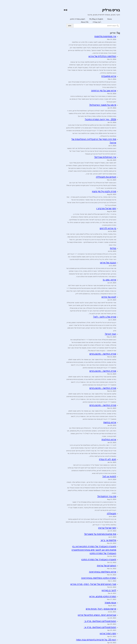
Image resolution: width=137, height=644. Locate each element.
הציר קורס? (88, 334)
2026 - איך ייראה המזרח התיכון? (78, 119)
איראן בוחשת (87, 422)
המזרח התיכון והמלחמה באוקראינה (76, 578)
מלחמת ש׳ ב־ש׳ (86, 540)
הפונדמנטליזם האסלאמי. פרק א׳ (77, 627)
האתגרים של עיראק (84, 565)
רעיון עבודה (74, 22)
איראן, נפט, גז (87, 280)
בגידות (91, 248)
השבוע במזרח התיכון (55, 19)
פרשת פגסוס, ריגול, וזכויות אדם (79, 609)
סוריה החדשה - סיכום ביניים (80, 354)
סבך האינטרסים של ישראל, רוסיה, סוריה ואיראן (71, 584)
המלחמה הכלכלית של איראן (80, 56)
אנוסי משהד (88, 602)
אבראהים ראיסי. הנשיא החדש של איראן (74, 615)
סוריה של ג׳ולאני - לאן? (82, 317)
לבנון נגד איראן (86, 297)
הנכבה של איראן (86, 262)
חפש (47, 26)
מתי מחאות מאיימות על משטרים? (78, 534)
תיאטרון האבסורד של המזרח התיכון (76, 559)
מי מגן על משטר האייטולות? (80, 105)
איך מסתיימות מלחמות (83, 36)
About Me (62, 22)
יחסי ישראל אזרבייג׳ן (84, 208)
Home (87, 19)
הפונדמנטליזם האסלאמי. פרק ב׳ (78, 621)
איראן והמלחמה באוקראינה (80, 572)
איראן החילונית (86, 439)
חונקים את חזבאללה (84, 177)
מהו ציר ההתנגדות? (84, 496)
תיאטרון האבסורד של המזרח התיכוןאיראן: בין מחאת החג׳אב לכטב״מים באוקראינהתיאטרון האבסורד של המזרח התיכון (71, 550)
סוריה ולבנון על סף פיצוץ (82, 191)
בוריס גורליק (89, 10)
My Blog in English (74, 19)
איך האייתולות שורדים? (83, 157)
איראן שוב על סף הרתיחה (81, 90)
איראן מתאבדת (86, 76)
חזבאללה (89, 513)
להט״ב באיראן (86, 590)
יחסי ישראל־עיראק (85, 528)
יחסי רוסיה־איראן (85, 633)
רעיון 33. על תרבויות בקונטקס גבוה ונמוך (74, 639)
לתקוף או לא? (87, 476)
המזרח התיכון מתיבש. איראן (80, 596)
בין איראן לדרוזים (85, 228)
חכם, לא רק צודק (85, 459)
